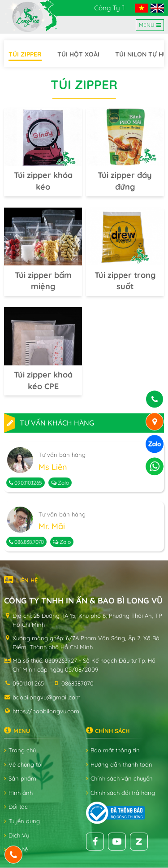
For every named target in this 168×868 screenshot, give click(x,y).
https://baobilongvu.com (46, 711)
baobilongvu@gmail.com (47, 697)
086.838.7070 (26, 542)
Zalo (60, 483)
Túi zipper (25, 54)
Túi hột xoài (78, 54)
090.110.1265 (26, 483)
